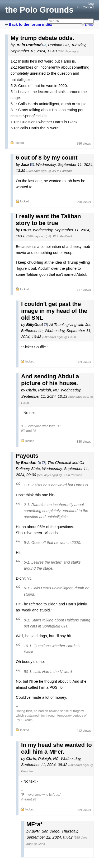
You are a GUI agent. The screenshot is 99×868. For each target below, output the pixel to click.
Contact (88, 7)
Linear (89, 25)
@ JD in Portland (60, 171)
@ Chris (39, 844)
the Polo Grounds (39, 10)
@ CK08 (70, 337)
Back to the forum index (30, 24)
